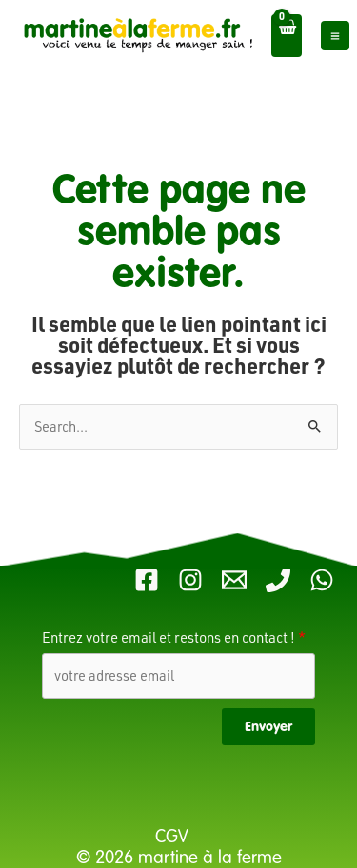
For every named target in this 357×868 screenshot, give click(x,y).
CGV (174, 836)
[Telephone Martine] (278, 580)
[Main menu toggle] (335, 35)
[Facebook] (147, 580)
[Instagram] (190, 580)
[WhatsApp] (322, 580)
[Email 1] (234, 580)
